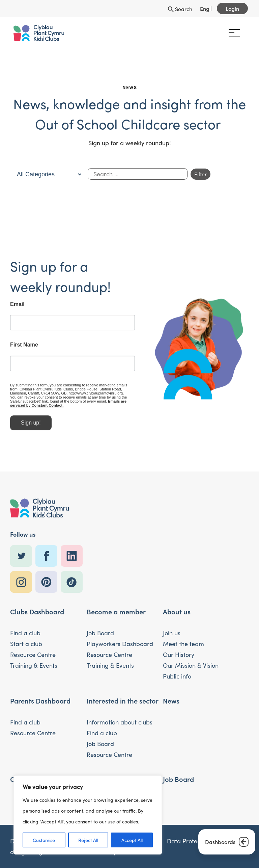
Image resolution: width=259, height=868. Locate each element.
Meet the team (183, 644)
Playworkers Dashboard (120, 644)
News (171, 700)
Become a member (116, 611)
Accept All (132, 840)
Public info (177, 676)
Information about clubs (120, 722)
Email (17, 307)
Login (232, 8)
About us (177, 611)
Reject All (88, 840)
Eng (205, 8)
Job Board (100, 633)
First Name (24, 348)
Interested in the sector (123, 700)
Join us (172, 633)
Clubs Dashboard (37, 611)
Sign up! (31, 425)
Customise (44, 840)
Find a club (25, 633)
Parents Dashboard (40, 700)
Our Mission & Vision (191, 665)
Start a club (26, 644)
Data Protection (189, 841)
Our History (179, 655)
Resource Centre (33, 655)
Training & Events (34, 665)
